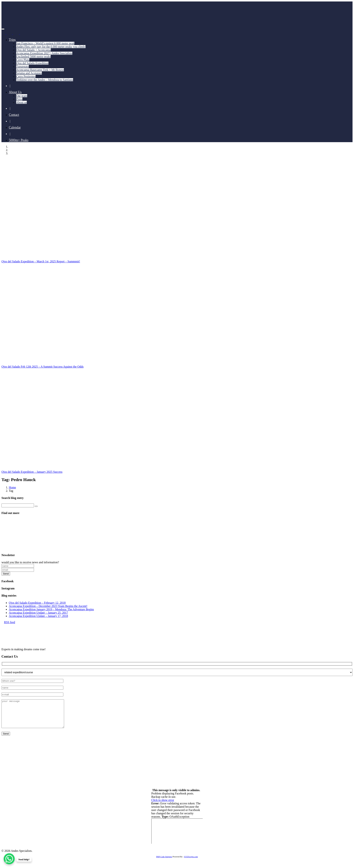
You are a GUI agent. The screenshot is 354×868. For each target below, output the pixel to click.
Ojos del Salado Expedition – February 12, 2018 (37, 603)
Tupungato (22, 66)
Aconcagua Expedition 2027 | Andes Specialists (44, 53)
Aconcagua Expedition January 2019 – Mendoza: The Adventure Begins (51, 609)
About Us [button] (15, 92)
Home (12, 487)
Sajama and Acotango (29, 73)
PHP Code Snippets (164, 862)
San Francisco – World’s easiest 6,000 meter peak (45, 43)
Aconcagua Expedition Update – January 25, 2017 (38, 613)
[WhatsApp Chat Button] (9, 859)
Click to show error (163, 806)
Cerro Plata (23, 60)
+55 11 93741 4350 (43, 765)
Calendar (15, 127)
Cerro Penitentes (26, 76)
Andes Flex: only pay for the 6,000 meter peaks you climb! (51, 47)
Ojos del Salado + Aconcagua (34, 50)
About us (21, 102)
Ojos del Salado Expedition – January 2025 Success (32, 472)
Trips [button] (12, 40)
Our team (22, 96)
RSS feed (8, 622)
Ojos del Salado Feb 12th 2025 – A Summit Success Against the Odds (43, 367)
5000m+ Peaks (19, 140)
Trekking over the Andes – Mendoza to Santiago (45, 80)
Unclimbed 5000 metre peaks (33, 57)
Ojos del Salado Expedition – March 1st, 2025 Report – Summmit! (41, 261)
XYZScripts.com (191, 862)
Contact (14, 115)
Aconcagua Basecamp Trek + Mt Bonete (40, 70)
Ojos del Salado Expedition (32, 63)
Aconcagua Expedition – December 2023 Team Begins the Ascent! (48, 606)
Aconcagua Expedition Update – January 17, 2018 (38, 616)
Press (19, 99)
